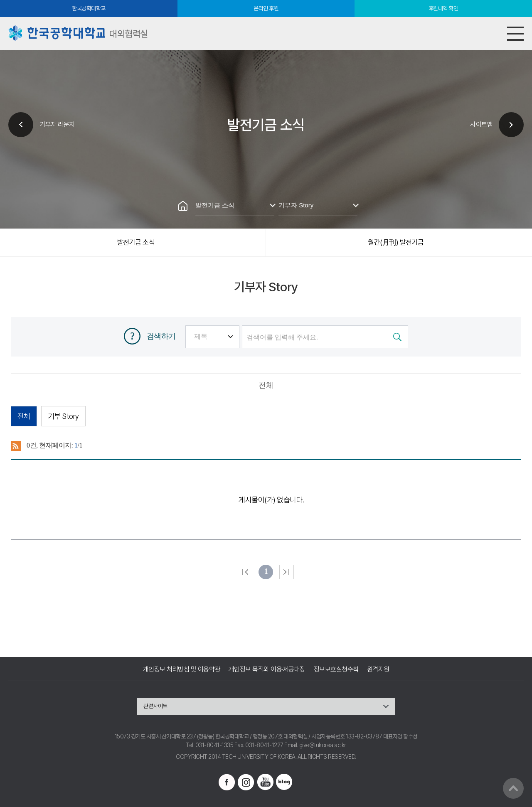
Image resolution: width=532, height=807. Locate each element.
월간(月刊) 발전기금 (396, 242)
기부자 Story (296, 205)
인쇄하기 (245, 177)
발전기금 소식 (215, 205)
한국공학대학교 (89, 8)
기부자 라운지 (57, 124)
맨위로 (513, 788)
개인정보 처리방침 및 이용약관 (182, 669)
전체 (266, 385)
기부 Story (63, 416)
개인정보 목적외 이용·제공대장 (267, 669)
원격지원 (378, 669)
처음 (245, 572)
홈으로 (183, 206)
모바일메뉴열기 (515, 34)
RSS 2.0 (16, 446)
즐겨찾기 (266, 177)
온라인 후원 (266, 8)
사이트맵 (481, 124)
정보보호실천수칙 (336, 669)
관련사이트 (155, 706)
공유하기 (287, 177)
